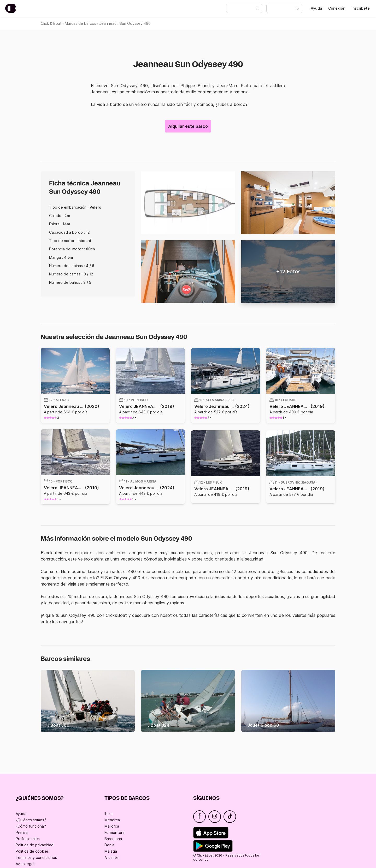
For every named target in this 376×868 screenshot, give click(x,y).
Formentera (114, 832)
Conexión (337, 8)
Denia (109, 845)
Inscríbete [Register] (361, 8)
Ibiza (108, 814)
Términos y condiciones (36, 857)
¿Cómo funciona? (31, 826)
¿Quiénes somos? (31, 820)
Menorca (112, 820)
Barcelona (113, 839)
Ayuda (316, 8)
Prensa (22, 832)
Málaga (111, 851)
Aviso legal (25, 864)
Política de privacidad (35, 845)
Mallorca (112, 826)
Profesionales (28, 839)
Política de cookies (32, 851)
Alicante (111, 857)
